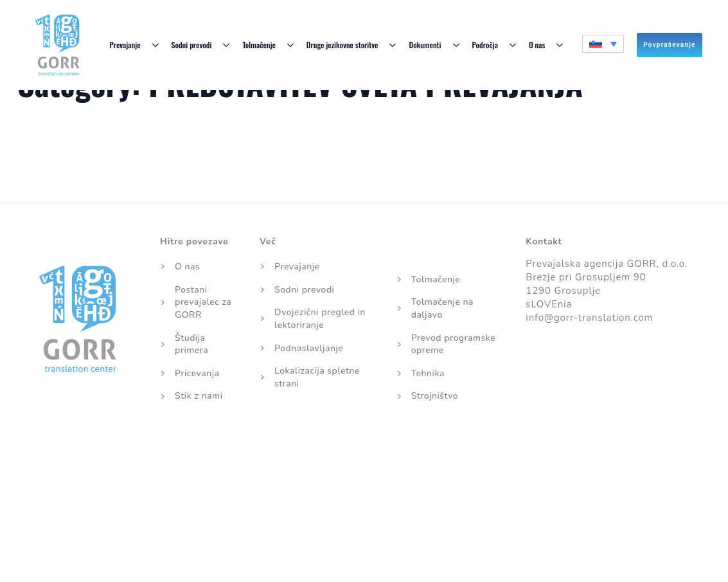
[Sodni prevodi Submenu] (227, 45)
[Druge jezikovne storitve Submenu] (393, 45)
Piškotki (310, 463)
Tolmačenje (259, 45)
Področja (485, 45)
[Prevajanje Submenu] (156, 45)
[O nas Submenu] (560, 45)
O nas (537, 45)
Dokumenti (425, 45)
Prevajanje (125, 45)
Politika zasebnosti (391, 463)
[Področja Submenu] (513, 45)
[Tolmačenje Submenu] (291, 45)
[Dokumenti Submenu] (457, 45)
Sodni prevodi (192, 45)
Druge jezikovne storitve (342, 45)
